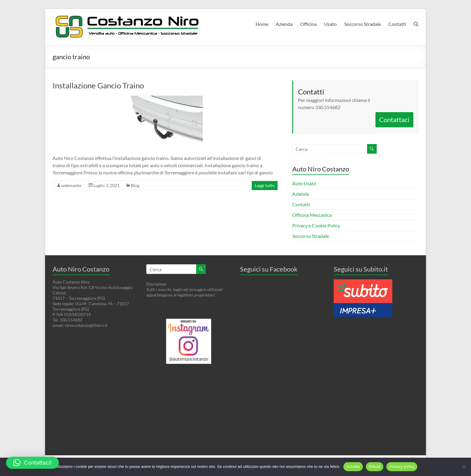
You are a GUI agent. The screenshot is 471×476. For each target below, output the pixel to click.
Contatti (397, 24)
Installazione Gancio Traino (98, 85)
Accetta (353, 467)
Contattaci (394, 120)
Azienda (284, 24)
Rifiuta (375, 467)
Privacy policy (402, 467)
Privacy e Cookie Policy (316, 225)
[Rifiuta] (463, 467)
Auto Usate (304, 183)
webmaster (72, 185)
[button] (32, 463)
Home (262, 24)
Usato (330, 24)
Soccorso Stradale (363, 24)
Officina (308, 24)
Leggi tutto (265, 185)
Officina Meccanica (312, 215)
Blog (135, 185)
